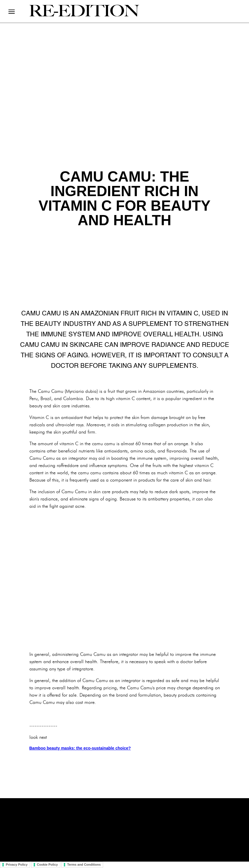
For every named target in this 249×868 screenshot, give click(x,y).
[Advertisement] (125, 580)
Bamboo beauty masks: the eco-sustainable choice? (80, 748)
